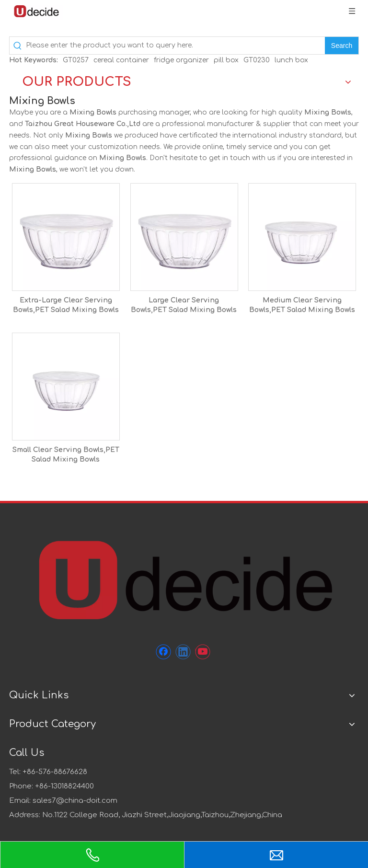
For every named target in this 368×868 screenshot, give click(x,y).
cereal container (121, 60)
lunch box (291, 60)
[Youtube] (203, 652)
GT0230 (257, 60)
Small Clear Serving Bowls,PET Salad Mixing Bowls (66, 455)
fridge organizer (181, 60)
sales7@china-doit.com (75, 801)
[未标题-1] (184, 579)
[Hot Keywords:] (342, 46)
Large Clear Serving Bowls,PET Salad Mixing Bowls (184, 305)
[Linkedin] (183, 652)
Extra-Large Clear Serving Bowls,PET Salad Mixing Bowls (66, 305)
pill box (226, 60)
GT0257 (76, 60)
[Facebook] (163, 652)
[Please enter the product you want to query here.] (175, 46)
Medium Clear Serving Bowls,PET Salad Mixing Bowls (302, 305)
